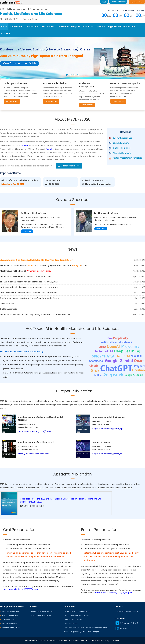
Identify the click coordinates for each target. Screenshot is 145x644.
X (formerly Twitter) (127, 623)
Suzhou (24, 145)
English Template (121, 143)
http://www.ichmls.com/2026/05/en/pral (114, 593)
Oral (43, 27)
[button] (67, 75)
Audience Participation (11, 628)
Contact (6, 33)
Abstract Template (122, 153)
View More (27, 231)
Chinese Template (122, 148)
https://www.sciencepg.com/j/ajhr (34, 454)
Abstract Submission (10, 615)
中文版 (104, 2)
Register (133, 2)
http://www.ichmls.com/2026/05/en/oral (21, 589)
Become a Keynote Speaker (42, 611)
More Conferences (118, 2)
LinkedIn (121, 628)
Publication (32, 27)
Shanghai (50, 149)
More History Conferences (127, 611)
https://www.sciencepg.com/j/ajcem (35, 431)
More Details (12, 101)
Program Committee (82, 27)
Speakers (63, 27)
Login (141, 2)
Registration (114, 27)
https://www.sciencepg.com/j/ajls (108, 429)
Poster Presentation (9, 624)
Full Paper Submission (10, 611)
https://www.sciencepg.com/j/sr (107, 454)
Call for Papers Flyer (122, 138)
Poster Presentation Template (127, 158)
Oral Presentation (9, 619)
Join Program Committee (41, 615)
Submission (17, 27)
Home (4, 27)
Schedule (100, 27)
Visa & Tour (129, 27)
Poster (51, 27)
